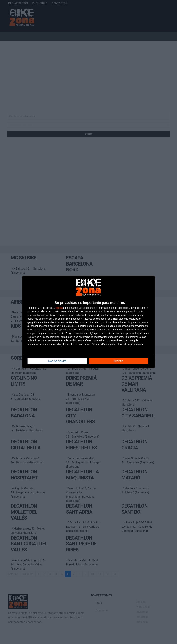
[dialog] (88, 322)
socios (59, 308)
